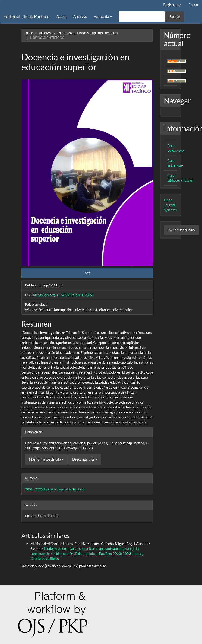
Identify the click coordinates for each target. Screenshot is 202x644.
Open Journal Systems (170, 205)
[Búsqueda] (142, 17)
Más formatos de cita (46, 459)
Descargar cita (85, 459)
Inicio (29, 33)
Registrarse (172, 5)
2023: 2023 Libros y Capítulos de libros (88, 33)
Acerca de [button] (103, 16)
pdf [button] (87, 273)
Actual (61, 16)
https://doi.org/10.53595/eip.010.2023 (63, 295)
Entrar (194, 5)
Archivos (80, 16)
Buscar (175, 16)
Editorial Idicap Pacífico (26, 16)
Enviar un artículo (181, 230)
